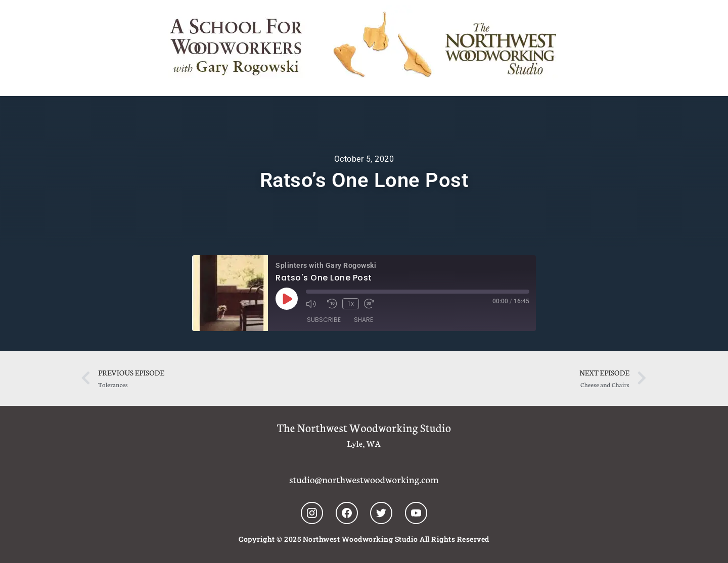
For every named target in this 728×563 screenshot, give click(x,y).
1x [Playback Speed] (351, 304)
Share (363, 320)
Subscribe (324, 320)
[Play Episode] (287, 299)
